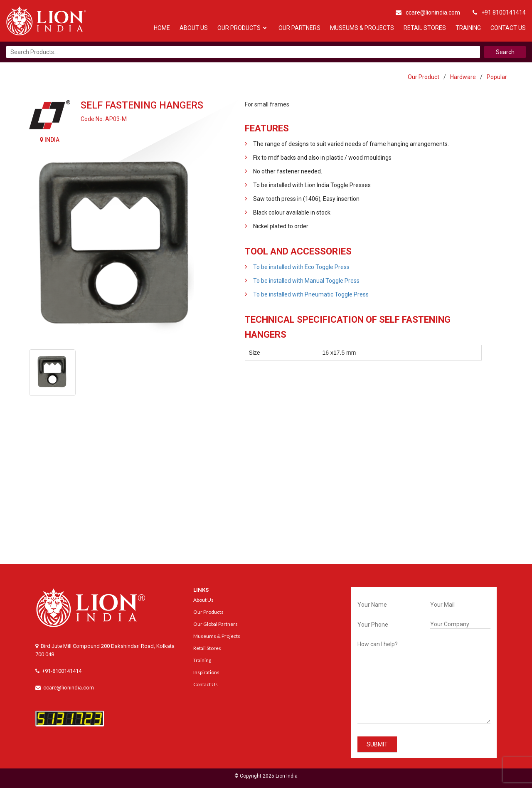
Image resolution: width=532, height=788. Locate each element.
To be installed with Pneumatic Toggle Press (311, 294)
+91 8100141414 (499, 12)
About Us (194, 28)
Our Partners (299, 28)
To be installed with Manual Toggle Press (306, 281)
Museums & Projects (362, 28)
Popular (497, 77)
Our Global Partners (216, 624)
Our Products (239, 28)
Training (468, 28)
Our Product (424, 77)
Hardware (463, 77)
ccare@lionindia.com (428, 12)
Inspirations (206, 672)
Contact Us (508, 28)
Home (162, 28)
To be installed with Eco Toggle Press (301, 267)
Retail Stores (425, 28)
